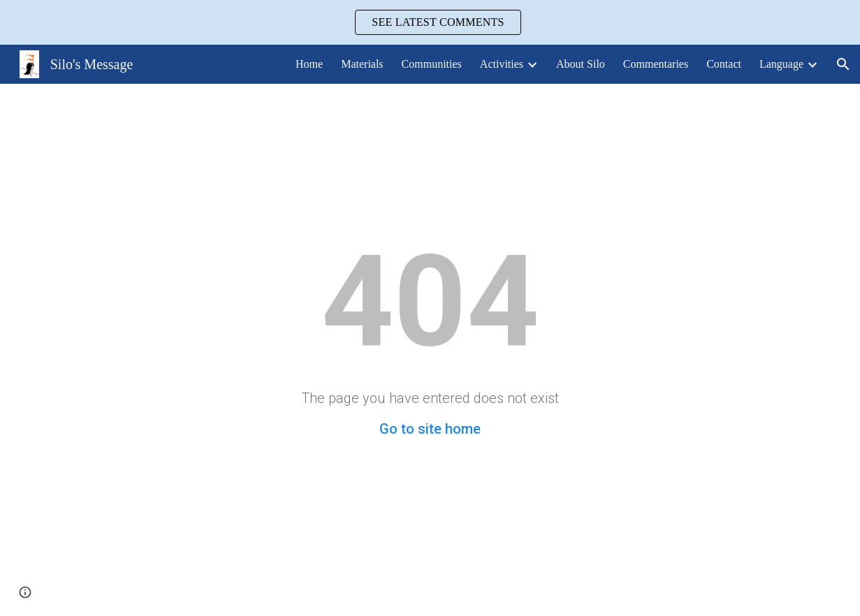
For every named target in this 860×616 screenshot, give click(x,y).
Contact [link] (724, 64)
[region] (430, 22)
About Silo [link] (581, 64)
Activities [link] (502, 64)
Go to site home (430, 429)
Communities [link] (432, 64)
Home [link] (309, 64)
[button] (843, 64)
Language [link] (781, 64)
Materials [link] (362, 64)
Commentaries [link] (656, 64)
